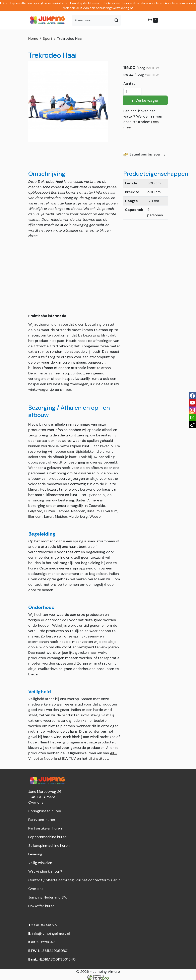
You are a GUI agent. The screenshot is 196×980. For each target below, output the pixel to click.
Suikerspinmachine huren (49, 845)
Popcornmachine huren (47, 836)
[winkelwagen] (153, 20)
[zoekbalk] (92, 20)
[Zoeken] (116, 20)
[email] (192, 417)
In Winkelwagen (145, 100)
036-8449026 (43, 924)
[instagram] (192, 410)
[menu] (163, 20)
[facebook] (192, 396)
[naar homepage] (48, 20)
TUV (73, 758)
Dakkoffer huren (41, 905)
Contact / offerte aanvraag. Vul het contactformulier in (74, 879)
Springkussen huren (45, 810)
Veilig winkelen (40, 862)
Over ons (36, 802)
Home (33, 39)
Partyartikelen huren (45, 828)
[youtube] (192, 403)
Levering (35, 854)
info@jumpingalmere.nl (49, 933)
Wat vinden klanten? (45, 871)
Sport (48, 39)
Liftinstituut (98, 758)
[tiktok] (192, 425)
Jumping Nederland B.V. (48, 897)
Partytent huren (42, 819)
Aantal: (129, 83)
